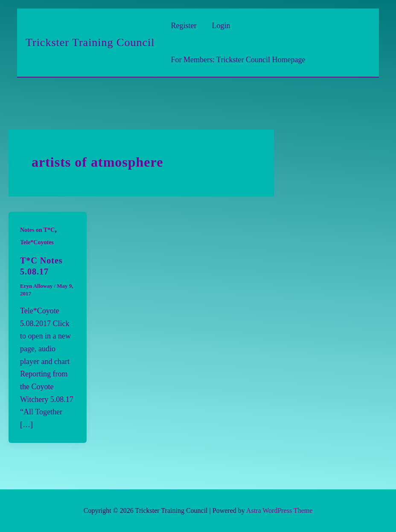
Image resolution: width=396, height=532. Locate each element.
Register (183, 26)
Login (221, 26)
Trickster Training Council (90, 42)
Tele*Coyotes (37, 242)
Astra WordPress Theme (279, 510)
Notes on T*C (37, 230)
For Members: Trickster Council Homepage (238, 60)
